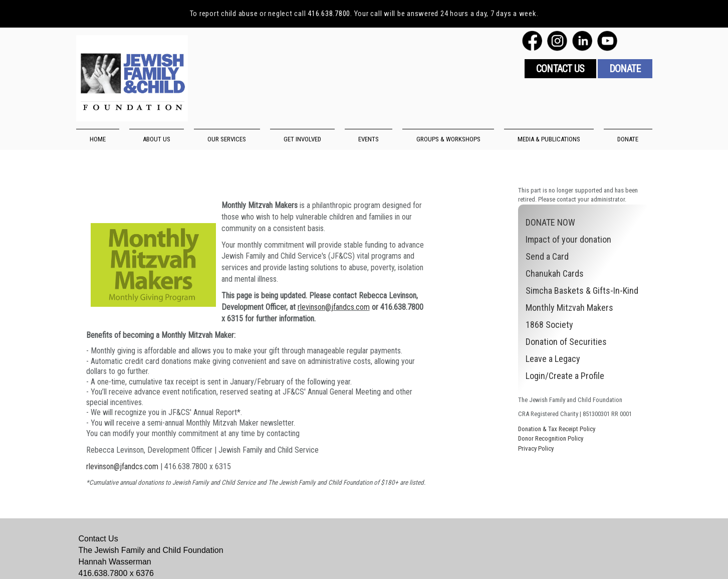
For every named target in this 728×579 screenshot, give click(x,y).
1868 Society (549, 325)
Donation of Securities (566, 342)
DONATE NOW (550, 222)
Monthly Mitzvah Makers (569, 308)
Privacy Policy (536, 448)
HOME (98, 139)
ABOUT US (157, 139)
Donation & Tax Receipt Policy (557, 429)
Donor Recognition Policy (551, 438)
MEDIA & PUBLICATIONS (549, 139)
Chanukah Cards (555, 273)
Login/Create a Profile (565, 376)
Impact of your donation (568, 239)
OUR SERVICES (227, 139)
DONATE (628, 139)
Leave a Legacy (553, 359)
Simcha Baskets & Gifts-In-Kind (582, 291)
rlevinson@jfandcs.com (334, 307)
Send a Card (547, 256)
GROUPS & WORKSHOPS (448, 139)
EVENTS (369, 139)
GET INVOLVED (302, 139)
